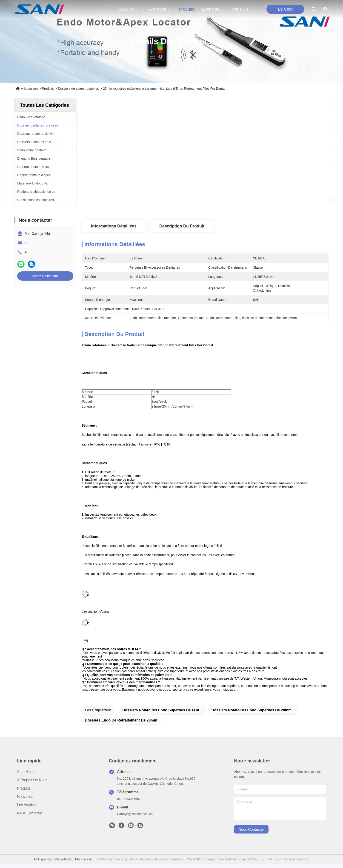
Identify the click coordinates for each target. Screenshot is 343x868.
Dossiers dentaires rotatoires (78, 89)
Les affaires (27, 805)
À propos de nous (160, 9)
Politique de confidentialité (53, 859)
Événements (213, 9)
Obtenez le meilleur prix (244, 200)
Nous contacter (30, 813)
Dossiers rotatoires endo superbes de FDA (161, 710)
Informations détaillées (114, 226)
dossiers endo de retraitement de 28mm (121, 720)
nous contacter (243, 9)
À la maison (130, 9)
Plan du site (84, 859)
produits (186, 9)
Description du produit (182, 226)
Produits (48, 89)
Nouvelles (25, 797)
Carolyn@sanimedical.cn (135, 814)
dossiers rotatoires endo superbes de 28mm (252, 710)
